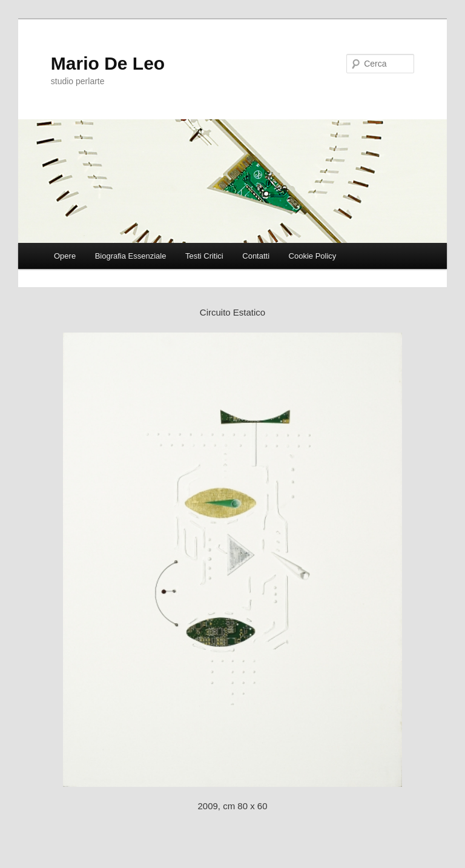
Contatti (256, 256)
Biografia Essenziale (131, 256)
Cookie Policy (313, 256)
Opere (65, 256)
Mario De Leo (108, 63)
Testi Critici (204, 256)
